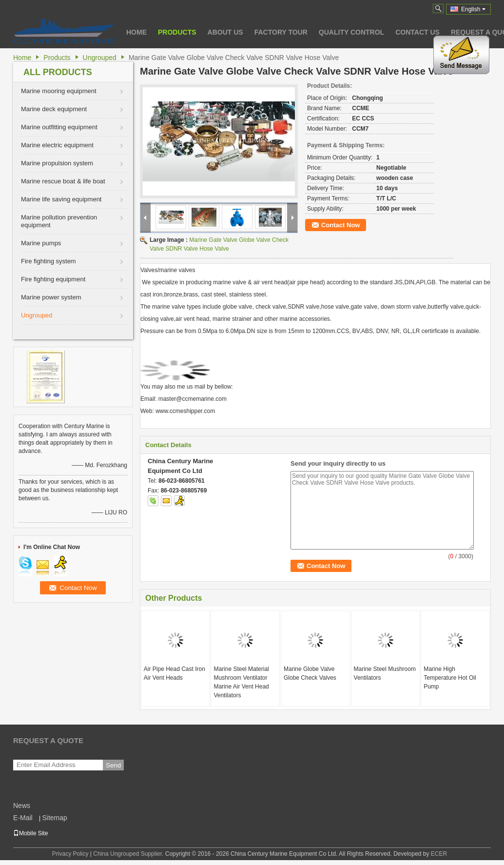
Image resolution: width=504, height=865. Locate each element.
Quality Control (351, 32)
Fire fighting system (48, 261)
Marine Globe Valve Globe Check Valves (310, 673)
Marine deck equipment (54, 109)
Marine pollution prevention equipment (59, 221)
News (22, 806)
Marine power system (51, 297)
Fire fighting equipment (53, 279)
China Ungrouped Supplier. (129, 854)
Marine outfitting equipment (59, 127)
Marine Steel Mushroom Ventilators (385, 673)
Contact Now (340, 225)
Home (136, 32)
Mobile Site (30, 833)
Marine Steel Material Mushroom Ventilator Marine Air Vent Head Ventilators (241, 682)
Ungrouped (100, 58)
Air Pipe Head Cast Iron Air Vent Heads (174, 673)
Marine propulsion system (57, 163)
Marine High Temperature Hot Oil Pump (450, 678)
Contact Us (417, 32)
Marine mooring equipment (59, 91)
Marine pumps (41, 243)
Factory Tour (281, 32)
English (473, 9)
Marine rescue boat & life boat (63, 181)
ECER (439, 854)
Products (177, 32)
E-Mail (23, 818)
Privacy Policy (70, 854)
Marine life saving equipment (61, 199)
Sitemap (54, 818)
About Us (225, 32)
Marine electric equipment (57, 145)
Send (113, 765)
